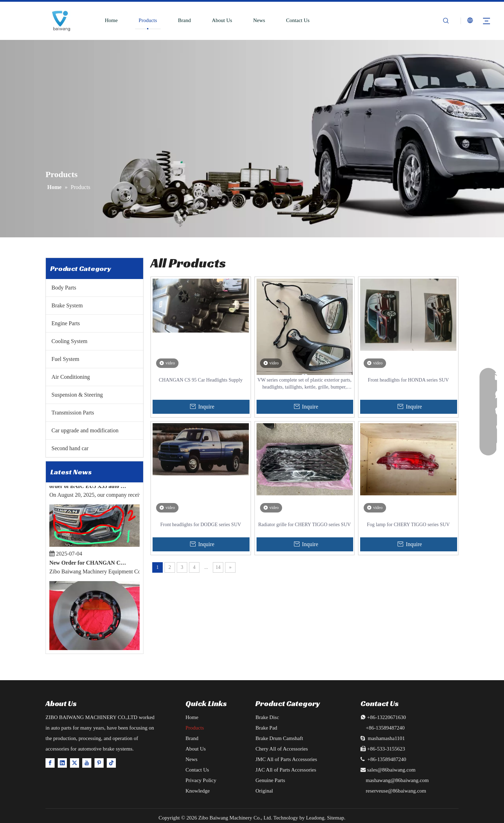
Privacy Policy (201, 780)
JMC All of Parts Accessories (286, 759)
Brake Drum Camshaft (279, 738)
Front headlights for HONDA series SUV (408, 380)
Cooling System (69, 341)
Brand (185, 20)
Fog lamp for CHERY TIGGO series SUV (408, 525)
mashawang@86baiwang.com (397, 780)
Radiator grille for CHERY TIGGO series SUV (304, 525)
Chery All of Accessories (282, 749)
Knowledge (198, 791)
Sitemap (335, 818)
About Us (222, 20)
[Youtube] (87, 763)
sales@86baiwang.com (391, 770)
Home (111, 20)
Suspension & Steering (77, 395)
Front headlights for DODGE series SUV (201, 525)
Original (264, 791)
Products (148, 20)
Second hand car (70, 448)
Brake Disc (267, 717)
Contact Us (298, 20)
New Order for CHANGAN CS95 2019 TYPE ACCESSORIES (89, 564)
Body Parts (64, 288)
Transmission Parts (73, 413)
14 (218, 567)
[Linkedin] (62, 763)
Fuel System (65, 359)
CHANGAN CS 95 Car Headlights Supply (201, 380)
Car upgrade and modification (85, 430)
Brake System (67, 305)
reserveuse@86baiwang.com (396, 791)
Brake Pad (266, 728)
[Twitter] (75, 763)
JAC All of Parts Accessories (286, 770)
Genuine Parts (270, 780)
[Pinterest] (99, 763)
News (259, 20)
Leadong (315, 818)
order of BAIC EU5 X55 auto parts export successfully (89, 487)
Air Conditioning (71, 377)
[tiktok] (111, 763)
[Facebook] (50, 763)
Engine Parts (66, 323)
